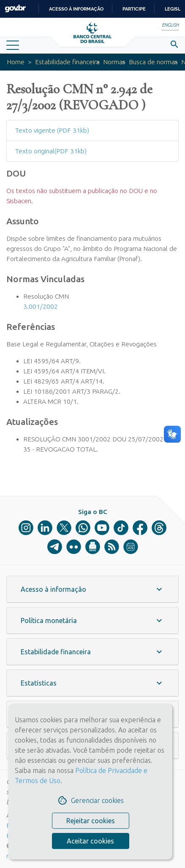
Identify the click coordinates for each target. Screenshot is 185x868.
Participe (134, 9)
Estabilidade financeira (67, 62)
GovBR (15, 9)
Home (16, 62)
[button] (92, 589)
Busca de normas (153, 62)
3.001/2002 (41, 306)
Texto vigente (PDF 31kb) (52, 130)
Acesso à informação (76, 9)
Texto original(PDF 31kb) (51, 151)
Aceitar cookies (90, 841)
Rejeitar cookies (91, 821)
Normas (114, 62)
